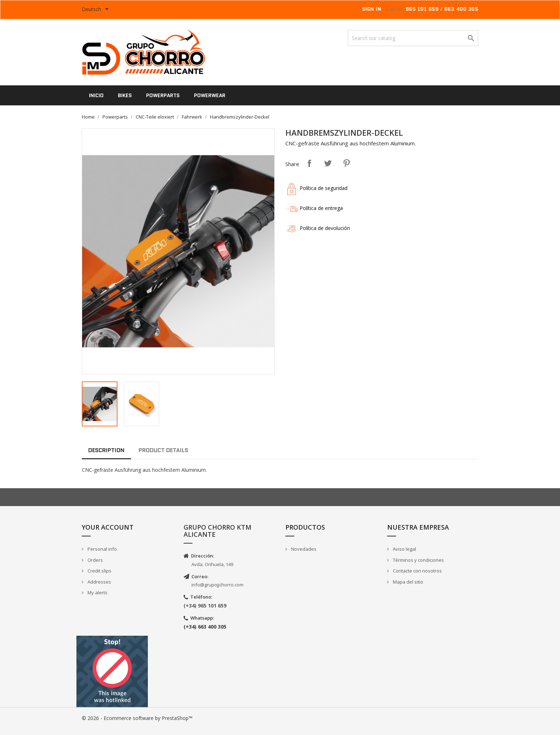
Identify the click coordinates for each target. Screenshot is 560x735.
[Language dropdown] (96, 10)
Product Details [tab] (163, 450)
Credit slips (99, 571)
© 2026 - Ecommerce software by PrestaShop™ (137, 718)
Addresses (99, 582)
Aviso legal (404, 549)
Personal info (102, 549)
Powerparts (163, 95)
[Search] (413, 38)
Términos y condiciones (418, 560)
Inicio (96, 95)
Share (309, 163)
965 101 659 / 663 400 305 (442, 9)
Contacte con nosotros (417, 571)
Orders (95, 560)
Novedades (303, 549)
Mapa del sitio (407, 582)
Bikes (125, 95)
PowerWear (210, 95)
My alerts (97, 592)
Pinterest (346, 163)
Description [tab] (106, 450)
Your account (108, 527)
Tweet (328, 163)
